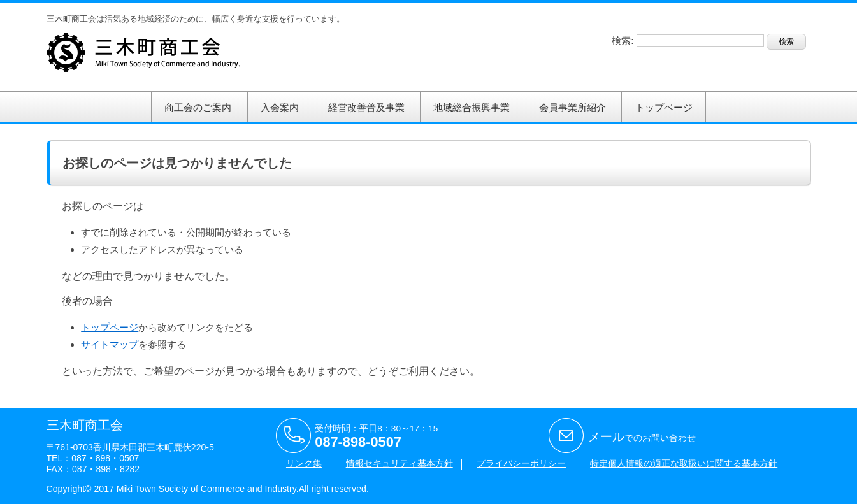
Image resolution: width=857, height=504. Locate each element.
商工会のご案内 (198, 107)
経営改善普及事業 (366, 107)
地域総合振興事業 (472, 107)
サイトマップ (110, 344)
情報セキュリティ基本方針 (400, 464)
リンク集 (304, 464)
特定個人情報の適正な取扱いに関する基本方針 (684, 464)
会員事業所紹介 (573, 107)
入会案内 (280, 107)
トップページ (664, 107)
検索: (623, 40)
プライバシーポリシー (521, 464)
